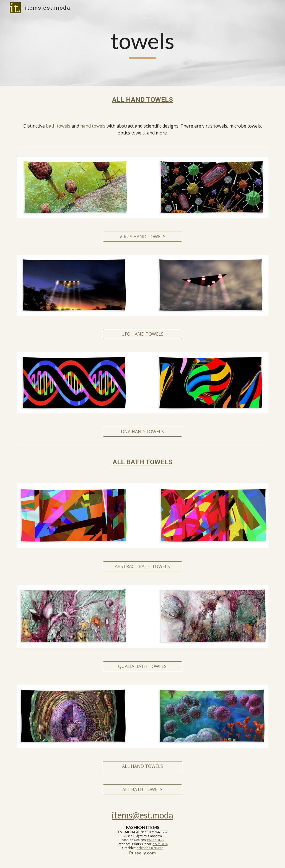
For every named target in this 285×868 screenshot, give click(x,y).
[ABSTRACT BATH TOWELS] (142, 566)
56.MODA (160, 844)
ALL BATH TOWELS (142, 462)
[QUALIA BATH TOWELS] (142, 666)
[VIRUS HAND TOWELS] (142, 237)
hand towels (93, 126)
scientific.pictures (150, 848)
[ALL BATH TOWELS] (142, 789)
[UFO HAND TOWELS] (142, 334)
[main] (142, 43)
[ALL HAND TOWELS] (142, 766)
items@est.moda (142, 815)
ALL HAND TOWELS (142, 100)
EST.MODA (155, 840)
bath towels (58, 126)
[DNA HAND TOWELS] (142, 432)
